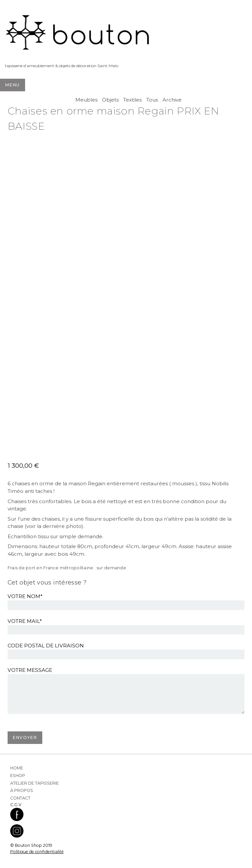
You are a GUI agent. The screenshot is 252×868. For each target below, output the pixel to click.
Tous (152, 100)
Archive (172, 100)
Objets (110, 100)
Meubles (86, 100)
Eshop (18, 776)
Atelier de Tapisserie (35, 783)
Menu (13, 85)
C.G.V (16, 805)
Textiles (132, 100)
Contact (20, 798)
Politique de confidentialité (37, 852)
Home (17, 768)
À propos (22, 790)
